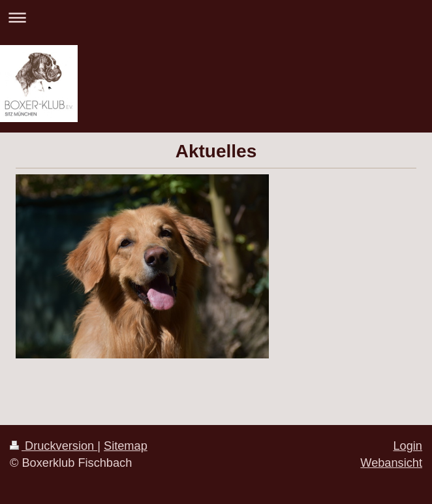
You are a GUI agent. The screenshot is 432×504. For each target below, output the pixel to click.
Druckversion (54, 446)
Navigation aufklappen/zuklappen (216, 17)
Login (408, 446)
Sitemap (126, 446)
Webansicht (391, 463)
